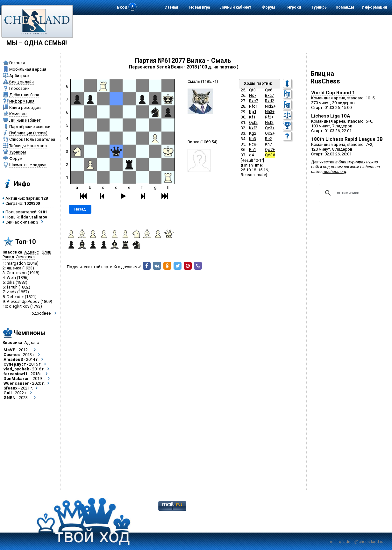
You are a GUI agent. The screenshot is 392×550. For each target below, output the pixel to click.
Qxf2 (253, 122)
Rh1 (253, 150)
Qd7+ (270, 150)
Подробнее (40, 313)
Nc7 (253, 95)
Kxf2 (253, 128)
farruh (12, 287)
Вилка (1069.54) (203, 142)
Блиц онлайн (21, 82)
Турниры (319, 7)
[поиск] (348, 193)
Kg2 (253, 133)
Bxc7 (269, 95)
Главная (171, 7)
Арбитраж (19, 76)
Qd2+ (270, 133)
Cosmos (12, 355)
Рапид (8, 257)
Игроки (294, 7)
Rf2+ (269, 117)
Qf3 (252, 90)
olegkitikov (19, 306)
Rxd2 (270, 101)
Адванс (32, 252)
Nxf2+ (270, 106)
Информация (374, 7)
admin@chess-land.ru (363, 542)
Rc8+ (254, 144)
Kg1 (253, 112)
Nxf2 (269, 122)
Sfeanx (11, 388)
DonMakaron (17, 379)
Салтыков (17, 273)
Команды (345, 7)
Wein (11, 278)
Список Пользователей (32, 139)
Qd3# (270, 155)
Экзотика (25, 257)
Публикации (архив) (28, 133)
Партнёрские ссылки (30, 127)
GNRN (10, 398)
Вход (122, 7)
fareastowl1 (15, 374)
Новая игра (200, 7)
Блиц (46, 252)
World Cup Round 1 (333, 93)
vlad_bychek (16, 369)
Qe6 (269, 90)
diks (11, 282)
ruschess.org (334, 171)
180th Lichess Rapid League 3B (347, 139)
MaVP (10, 350)
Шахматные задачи (28, 165)
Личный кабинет (236, 7)
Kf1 (252, 117)
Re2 (268, 139)
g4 (251, 155)
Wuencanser (16, 383)
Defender (15, 297)
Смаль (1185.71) (203, 81)
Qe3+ (270, 128)
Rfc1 (253, 106)
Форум (269, 7)
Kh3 (253, 139)
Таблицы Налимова (28, 146)
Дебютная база (24, 95)
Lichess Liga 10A (331, 116)
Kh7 (268, 144)
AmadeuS (13, 359)
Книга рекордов (25, 107)
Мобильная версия (28, 69)
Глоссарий (19, 88)
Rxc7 (253, 101)
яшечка (14, 268)
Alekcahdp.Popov (23, 301)
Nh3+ (270, 112)
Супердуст (15, 364)
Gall (8, 393)
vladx (11, 292)
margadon (16, 263)
